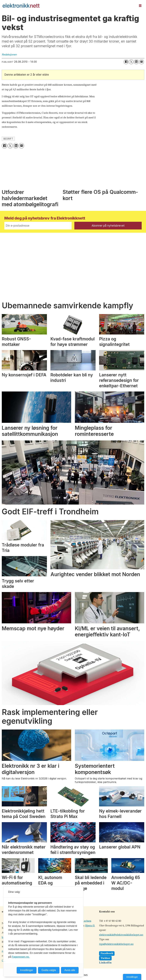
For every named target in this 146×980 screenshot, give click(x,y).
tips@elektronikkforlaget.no (116, 944)
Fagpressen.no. (21, 957)
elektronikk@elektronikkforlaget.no (121, 935)
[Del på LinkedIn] (136, 62)
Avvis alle (70, 970)
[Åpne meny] (140, 6)
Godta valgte (49, 970)
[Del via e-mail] (142, 62)
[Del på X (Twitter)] (131, 62)
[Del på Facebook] (126, 62)
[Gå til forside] (21, 6)
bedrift (8, 139)
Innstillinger (132, 977)
